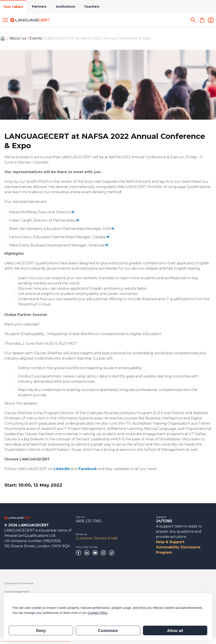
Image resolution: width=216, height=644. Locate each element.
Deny (41, 631)
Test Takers (13, 7)
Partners (39, 7)
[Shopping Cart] (202, 20)
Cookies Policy (97, 613)
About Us (18, 38)
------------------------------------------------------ (35, 641)
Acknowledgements (17, 591)
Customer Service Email (97, 538)
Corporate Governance (19, 583)
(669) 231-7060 (89, 521)
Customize (108, 631)
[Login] (211, 20)
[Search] (193, 20)
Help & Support (170, 542)
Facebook (88, 469)
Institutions (66, 7)
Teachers (92, 7)
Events (35, 38)
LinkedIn (62, 469)
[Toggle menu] (5, 20)
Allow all (175, 631)
